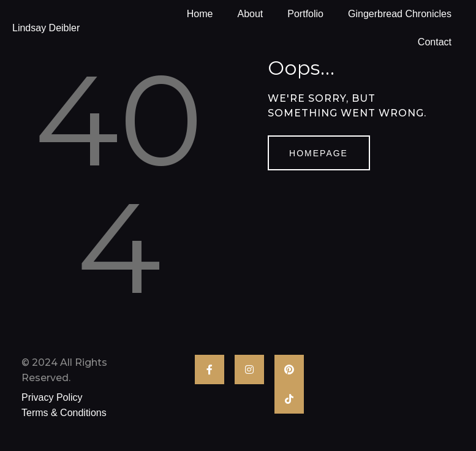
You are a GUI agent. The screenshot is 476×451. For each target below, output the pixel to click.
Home (200, 14)
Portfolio (305, 14)
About (250, 14)
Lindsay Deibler (46, 28)
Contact (435, 42)
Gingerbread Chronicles (400, 14)
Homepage (319, 153)
